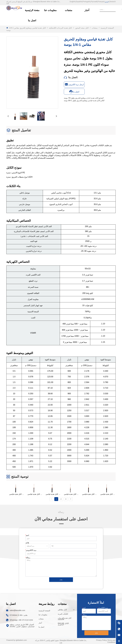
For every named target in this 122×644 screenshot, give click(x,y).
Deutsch (113, 2)
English (72, 2)
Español (79, 2)
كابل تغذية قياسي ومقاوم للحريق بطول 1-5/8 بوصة (82, 101)
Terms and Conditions (111, 641)
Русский (94, 2)
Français (101, 2)
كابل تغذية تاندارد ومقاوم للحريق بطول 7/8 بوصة (81, 98)
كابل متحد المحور (82, 28)
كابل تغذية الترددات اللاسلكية (60, 28)
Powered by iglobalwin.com (17, 640)
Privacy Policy (101, 640)
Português (86, 2)
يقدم (61, 579)
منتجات (95, 28)
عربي (107, 2)
